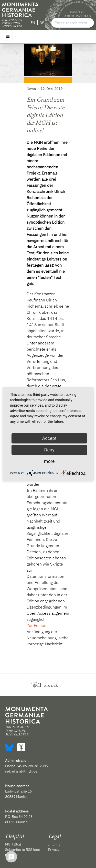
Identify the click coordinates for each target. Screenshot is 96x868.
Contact (11, 855)
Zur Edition (36, 625)
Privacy (54, 850)
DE (42, 23)
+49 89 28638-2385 (32, 766)
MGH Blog (13, 844)
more (49, 461)
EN (33, 23)
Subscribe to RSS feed (23, 850)
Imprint (54, 844)
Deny (49, 450)
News (31, 89)
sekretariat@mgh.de (21, 771)
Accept (49, 438)
